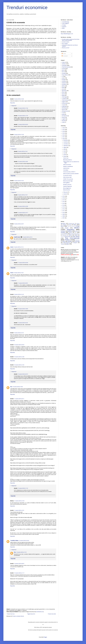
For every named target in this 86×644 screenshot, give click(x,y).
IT (62, 77)
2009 (64, 214)
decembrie (66, 140)
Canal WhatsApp (66, 22)
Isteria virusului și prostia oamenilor (71, 174)
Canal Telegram (65, 23)
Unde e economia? (67, 165)
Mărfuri (64, 86)
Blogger (45, 637)
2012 (64, 209)
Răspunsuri (14, 106)
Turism (64, 105)
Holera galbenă (66, 183)
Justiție (63, 114)
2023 (64, 133)
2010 (64, 213)
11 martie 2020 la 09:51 (23, 283)
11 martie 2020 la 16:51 (19, 510)
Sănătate (64, 81)
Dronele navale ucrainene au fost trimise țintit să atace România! (71, 40)
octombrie (66, 144)
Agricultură (64, 91)
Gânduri (64, 64)
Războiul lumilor (67, 190)
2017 (64, 200)
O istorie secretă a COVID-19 (69, 172)
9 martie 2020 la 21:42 (23, 151)
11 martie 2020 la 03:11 (19, 399)
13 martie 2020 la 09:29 (23, 125)
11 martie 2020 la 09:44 (23, 263)
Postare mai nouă (11, 614)
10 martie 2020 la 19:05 (18, 387)
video (63, 78)
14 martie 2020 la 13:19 (21, 552)
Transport (64, 99)
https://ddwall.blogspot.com (67, 34)
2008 (64, 216)
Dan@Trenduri (17, 237)
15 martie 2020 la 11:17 (19, 573)
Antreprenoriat (65, 111)
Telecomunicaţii (65, 100)
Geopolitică (64, 65)
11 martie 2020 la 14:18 (19, 501)
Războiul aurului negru (68, 181)
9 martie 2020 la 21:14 (19, 247)
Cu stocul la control (67, 175)
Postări (64, 54)
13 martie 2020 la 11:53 (23, 488)
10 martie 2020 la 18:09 (23, 309)
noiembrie (66, 142)
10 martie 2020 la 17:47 (23, 116)
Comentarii (65, 56)
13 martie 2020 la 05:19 (23, 374)
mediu (63, 122)
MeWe (63, 28)
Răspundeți (13, 103)
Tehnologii (64, 97)
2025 (64, 130)
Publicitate (64, 106)
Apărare (64, 110)
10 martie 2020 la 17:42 (23, 108)
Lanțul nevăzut (66, 168)
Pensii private (65, 103)
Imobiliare (64, 84)
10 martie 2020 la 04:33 (19, 345)
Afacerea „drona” (66, 48)
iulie (64, 149)
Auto (63, 89)
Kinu (11, 387)
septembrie (66, 146)
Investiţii (64, 73)
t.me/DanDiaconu (40, 612)
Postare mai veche (52, 614)
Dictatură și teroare (67, 185)
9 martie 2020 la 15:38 (19, 135)
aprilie (65, 155)
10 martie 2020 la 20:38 (23, 206)
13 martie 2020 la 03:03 (24, 541)
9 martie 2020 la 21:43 (19, 294)
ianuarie (65, 194)
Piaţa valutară (65, 75)
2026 (64, 128)
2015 (64, 204)
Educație (64, 121)
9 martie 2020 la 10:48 (19, 99)
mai (64, 153)
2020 (64, 139)
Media (63, 95)
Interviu (64, 117)
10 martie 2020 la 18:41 (23, 162)
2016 (64, 202)
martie (65, 156)
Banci (63, 70)
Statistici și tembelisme (68, 166)
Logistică (64, 119)
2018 (64, 198)
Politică (64, 62)
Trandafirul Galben (14, 541)
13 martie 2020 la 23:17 (23, 213)
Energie (64, 80)
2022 (64, 135)
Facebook (64, 27)
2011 (64, 211)
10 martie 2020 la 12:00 (19, 357)
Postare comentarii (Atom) (18, 616)
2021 (64, 137)
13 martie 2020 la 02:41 (23, 323)
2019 (64, 196)
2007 (64, 218)
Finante (64, 69)
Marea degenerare (67, 188)
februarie (65, 192)
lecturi (63, 92)
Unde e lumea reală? (67, 177)
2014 (64, 205)
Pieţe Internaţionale (66, 67)
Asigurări (64, 102)
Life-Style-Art (65, 116)
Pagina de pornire (31, 614)
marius (12, 247)
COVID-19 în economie (68, 179)
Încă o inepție (65, 44)
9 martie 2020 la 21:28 (19, 273)
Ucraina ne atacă (66, 42)
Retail (63, 88)
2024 (64, 131)
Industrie (64, 83)
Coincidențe (66, 170)
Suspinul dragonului (67, 186)
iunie (65, 151)
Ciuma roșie (66, 158)
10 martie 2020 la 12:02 (19, 365)
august (65, 148)
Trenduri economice (27, 7)
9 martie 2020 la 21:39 (23, 195)
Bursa (63, 72)
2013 (64, 207)
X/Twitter (64, 25)
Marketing (64, 108)
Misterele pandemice (68, 160)
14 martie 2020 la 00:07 (19, 564)
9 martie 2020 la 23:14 (27, 237)
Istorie (63, 94)
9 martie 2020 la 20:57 (19, 224)
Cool (63, 113)
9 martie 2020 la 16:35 (19, 181)
